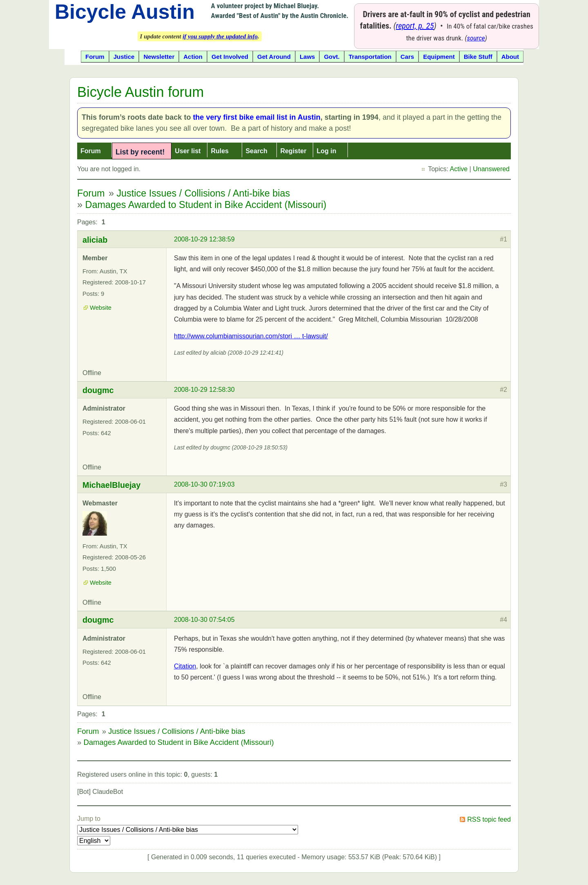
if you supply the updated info (220, 36)
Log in (326, 151)
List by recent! (140, 152)
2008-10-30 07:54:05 (204, 620)
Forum (91, 151)
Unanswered (491, 169)
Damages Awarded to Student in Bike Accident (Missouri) (206, 205)
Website (101, 308)
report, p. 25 (415, 26)
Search (256, 151)
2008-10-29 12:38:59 (204, 239)
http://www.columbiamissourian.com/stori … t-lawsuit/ (251, 336)
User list (188, 151)
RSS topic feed (489, 819)
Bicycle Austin (125, 12)
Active (459, 169)
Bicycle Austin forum (140, 92)
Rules (220, 151)
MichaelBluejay (111, 485)
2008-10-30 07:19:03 (204, 484)
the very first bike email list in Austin (256, 117)
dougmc (98, 390)
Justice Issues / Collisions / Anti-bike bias (203, 193)
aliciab (95, 240)
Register (293, 151)
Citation (185, 666)
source (476, 38)
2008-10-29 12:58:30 (204, 390)
